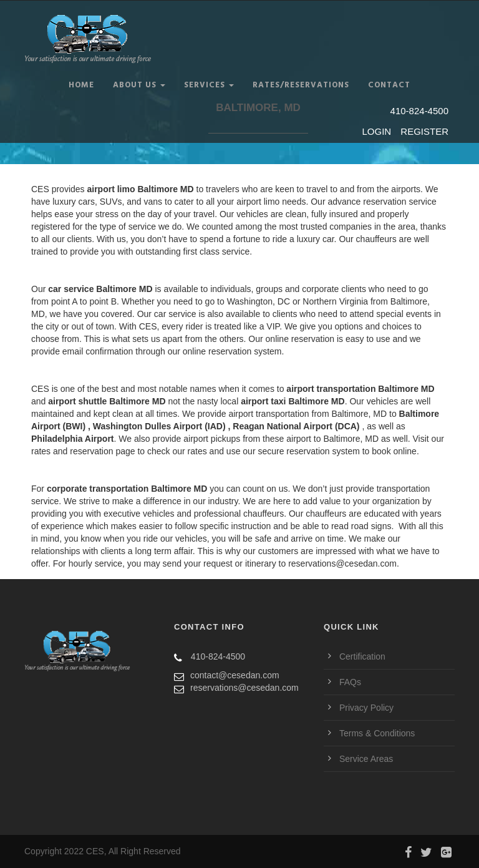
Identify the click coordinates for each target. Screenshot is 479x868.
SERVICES (209, 85)
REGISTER (424, 131)
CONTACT (389, 85)
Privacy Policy (366, 708)
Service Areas (366, 759)
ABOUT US (139, 85)
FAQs (350, 682)
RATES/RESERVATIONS (301, 85)
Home (81, 85)
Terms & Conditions (377, 733)
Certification (362, 656)
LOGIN (378, 131)
